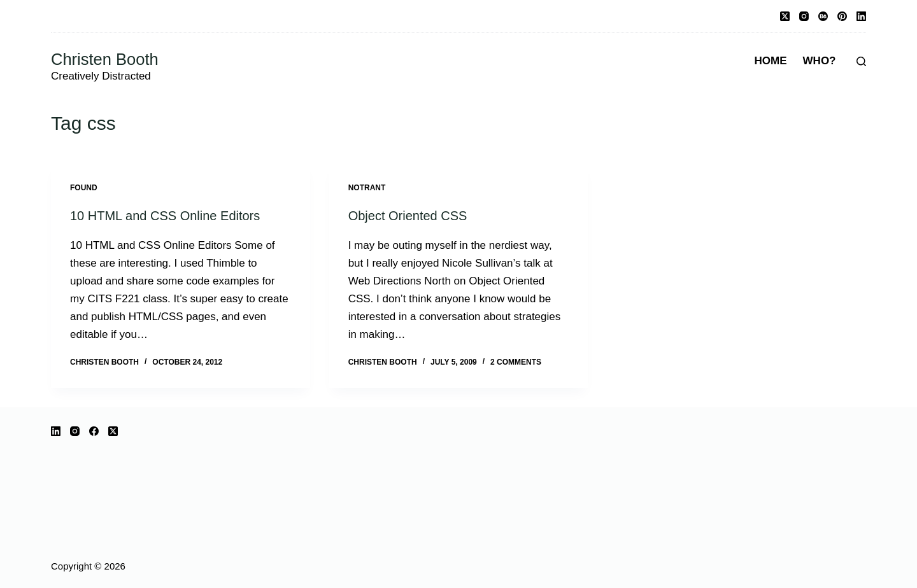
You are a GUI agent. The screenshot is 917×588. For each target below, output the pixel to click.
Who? (820, 61)
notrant (367, 188)
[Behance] (823, 16)
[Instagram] (804, 16)
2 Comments (516, 362)
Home (771, 61)
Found (84, 188)
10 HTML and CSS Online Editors (165, 216)
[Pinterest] (842, 16)
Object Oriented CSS (408, 216)
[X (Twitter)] (785, 16)
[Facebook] (94, 431)
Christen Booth (105, 59)
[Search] (861, 61)
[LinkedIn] (861, 16)
